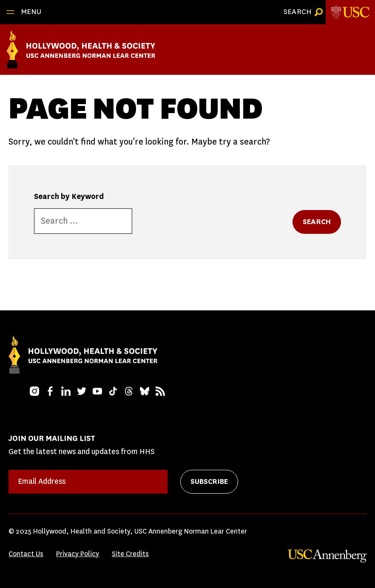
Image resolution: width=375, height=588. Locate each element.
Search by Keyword (69, 196)
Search (317, 222)
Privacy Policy (78, 554)
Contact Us (26, 554)
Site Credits (130, 554)
